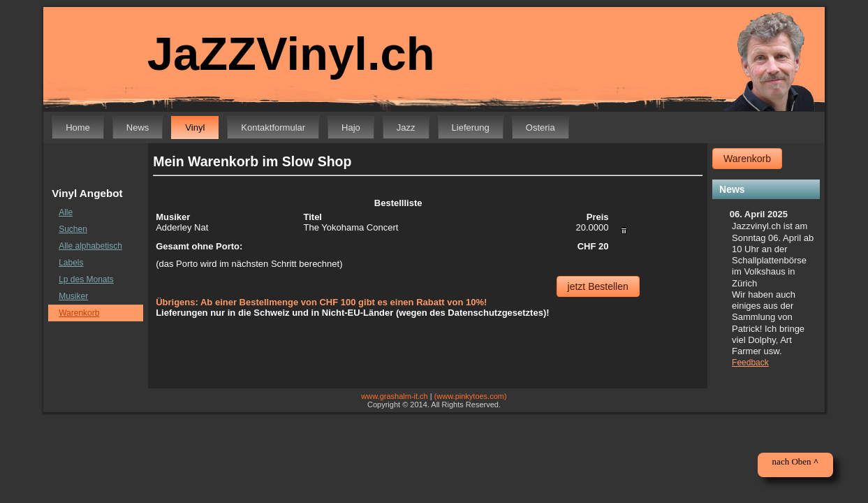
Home (78, 127)
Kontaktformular (273, 127)
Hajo (351, 127)
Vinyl (195, 127)
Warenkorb (79, 313)
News (138, 127)
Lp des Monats (86, 279)
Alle (66, 212)
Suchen (73, 229)
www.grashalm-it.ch (394, 396)
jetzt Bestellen (598, 286)
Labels (71, 263)
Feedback (750, 363)
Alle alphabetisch (90, 246)
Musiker (73, 296)
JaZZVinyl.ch (281, 54)
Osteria (540, 127)
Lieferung (471, 127)
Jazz (406, 127)
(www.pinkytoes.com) (471, 396)
